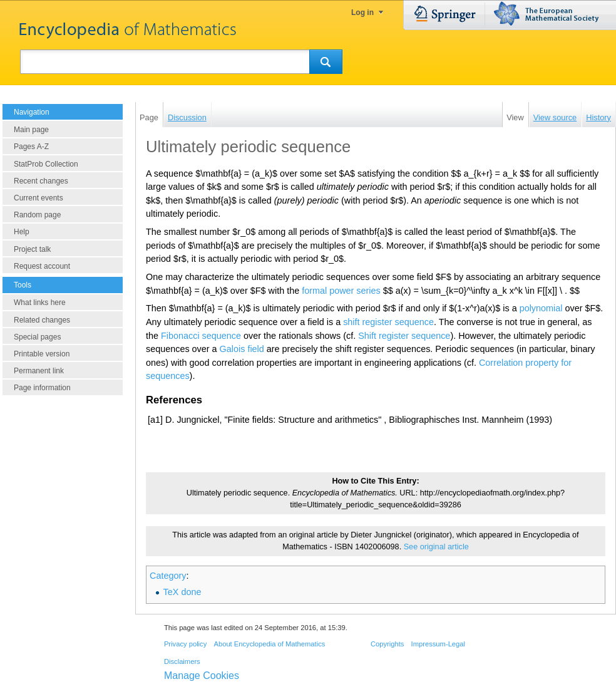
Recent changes (41, 181)
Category (168, 576)
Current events (38, 198)
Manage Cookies (202, 676)
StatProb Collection (46, 164)
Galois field (242, 349)
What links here (40, 303)
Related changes (42, 320)
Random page (37, 215)
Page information (42, 388)
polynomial (541, 308)
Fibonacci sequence (201, 336)
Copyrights (387, 644)
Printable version (42, 354)
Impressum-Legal (438, 644)
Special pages (37, 337)
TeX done (182, 592)
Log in (362, 13)
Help (22, 232)
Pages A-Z (31, 147)
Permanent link (39, 371)
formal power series (341, 291)
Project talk (32, 249)
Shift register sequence (404, 336)
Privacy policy (185, 644)
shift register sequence (388, 322)
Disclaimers (182, 661)
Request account (42, 266)
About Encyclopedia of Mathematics (269, 644)
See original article (436, 547)
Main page (31, 130)
